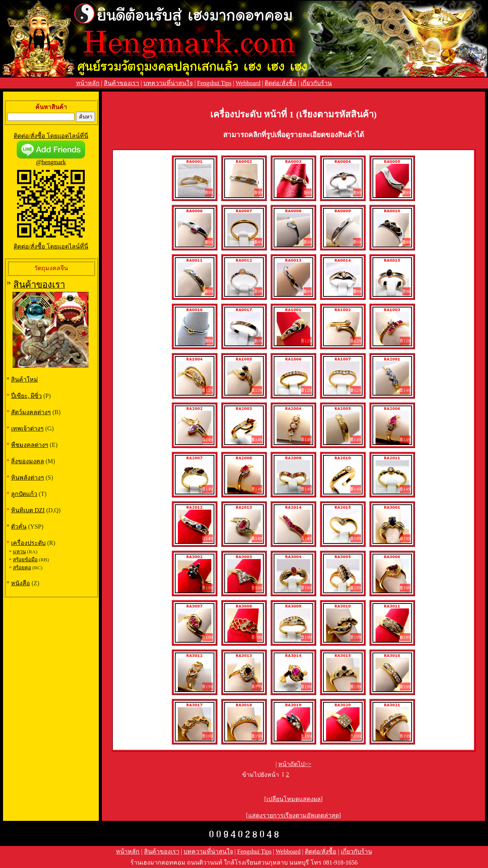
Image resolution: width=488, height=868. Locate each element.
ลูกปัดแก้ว (24, 494)
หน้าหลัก (88, 83)
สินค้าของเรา (121, 83)
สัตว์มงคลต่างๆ (31, 412)
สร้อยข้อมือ (25, 560)
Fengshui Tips (214, 83)
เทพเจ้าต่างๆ (27, 428)
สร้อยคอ (22, 568)
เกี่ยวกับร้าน (316, 83)
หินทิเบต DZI (28, 510)
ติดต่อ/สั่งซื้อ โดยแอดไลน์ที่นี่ (51, 136)
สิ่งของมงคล (28, 461)
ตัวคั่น (19, 527)
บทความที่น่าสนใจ (168, 83)
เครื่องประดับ (28, 543)
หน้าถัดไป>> (295, 764)
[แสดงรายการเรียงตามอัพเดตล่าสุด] (293, 815)
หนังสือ (21, 583)
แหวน (19, 552)
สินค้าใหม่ (25, 379)
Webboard (248, 83)
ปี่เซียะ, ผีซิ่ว (26, 396)
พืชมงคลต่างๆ (30, 445)
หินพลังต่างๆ (28, 478)
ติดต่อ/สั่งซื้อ (280, 83)
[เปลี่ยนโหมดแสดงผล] (293, 799)
